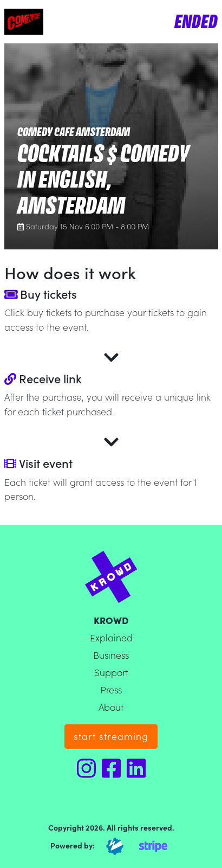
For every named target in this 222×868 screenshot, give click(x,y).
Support (111, 672)
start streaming (111, 736)
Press (111, 689)
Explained (111, 637)
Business (111, 655)
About (111, 707)
